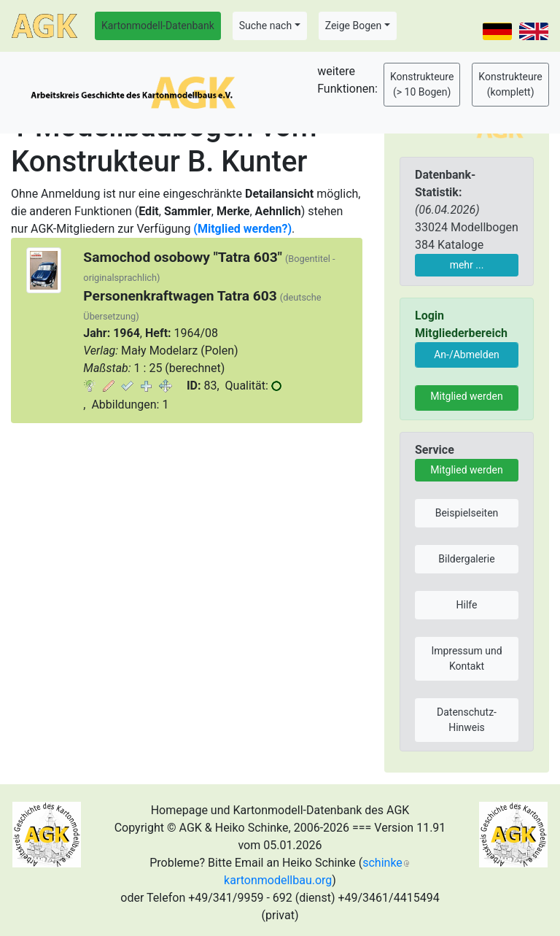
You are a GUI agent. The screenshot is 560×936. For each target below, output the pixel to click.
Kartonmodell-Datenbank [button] (158, 26)
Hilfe (467, 605)
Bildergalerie (466, 559)
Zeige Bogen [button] (354, 26)
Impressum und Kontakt (466, 658)
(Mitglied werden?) (242, 229)
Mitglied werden (466, 396)
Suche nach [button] (265, 26)
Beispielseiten (467, 513)
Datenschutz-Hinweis (467, 720)
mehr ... (467, 265)
